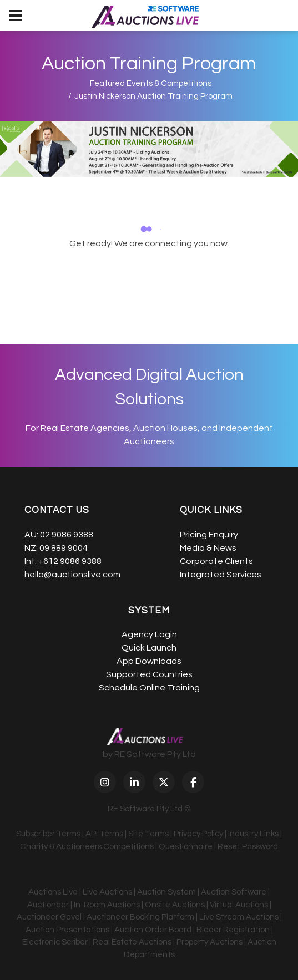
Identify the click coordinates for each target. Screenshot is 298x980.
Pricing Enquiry (209, 535)
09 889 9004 (64, 548)
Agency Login (149, 634)
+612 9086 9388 (70, 561)
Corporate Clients (216, 561)
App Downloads (149, 661)
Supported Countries (149, 674)
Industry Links (253, 834)
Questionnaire (186, 847)
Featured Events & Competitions (151, 83)
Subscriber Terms (48, 834)
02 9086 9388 (67, 535)
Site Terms (148, 834)
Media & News (208, 548)
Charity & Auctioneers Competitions (87, 847)
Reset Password (248, 847)
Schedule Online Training (149, 688)
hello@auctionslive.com (72, 575)
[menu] (16, 16)
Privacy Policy (198, 834)
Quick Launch (149, 648)
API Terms (104, 834)
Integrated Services (221, 575)
